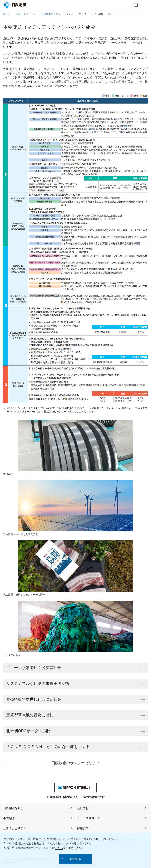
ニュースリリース (89, 818)
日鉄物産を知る (13, 808)
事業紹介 (9, 818)
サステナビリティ (15, 828)
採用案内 (83, 828)
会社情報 (83, 808)
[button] (76, 859)
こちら (59, 848)
